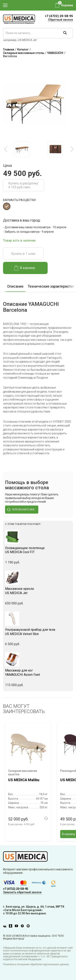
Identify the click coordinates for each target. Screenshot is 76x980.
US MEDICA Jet (38, 591)
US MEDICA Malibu (24, 780)
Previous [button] (6, 149)
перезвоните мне (21, 510)
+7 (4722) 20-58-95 (59, 16)
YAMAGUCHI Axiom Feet (38, 673)
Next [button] (72, 149)
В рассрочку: (21, 824)
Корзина (67, 5)
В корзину (25, 268)
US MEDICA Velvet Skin (38, 632)
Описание (15, 286)
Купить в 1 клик (23, 254)
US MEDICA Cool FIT (38, 550)
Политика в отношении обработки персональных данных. (36, 964)
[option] (22, 149)
